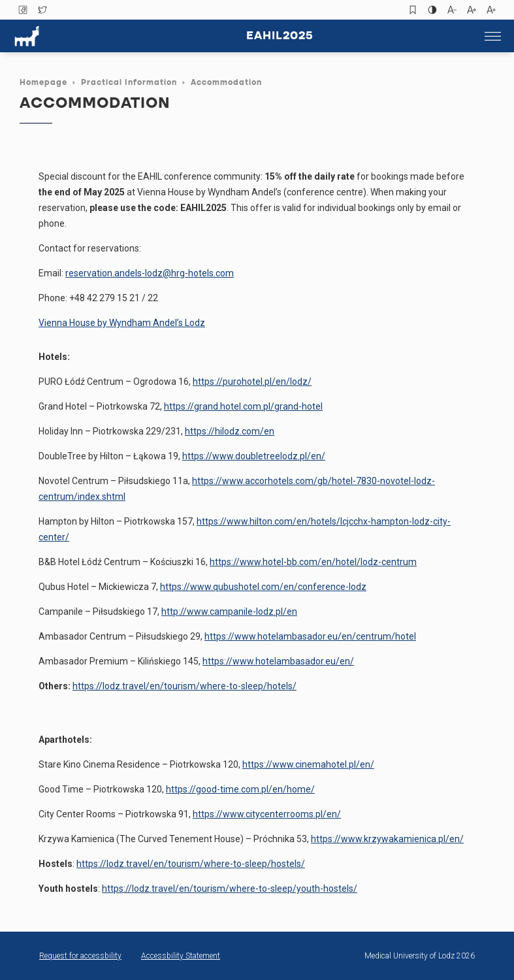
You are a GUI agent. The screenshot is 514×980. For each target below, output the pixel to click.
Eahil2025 (280, 36)
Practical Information (129, 83)
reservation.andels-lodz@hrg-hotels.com (150, 273)
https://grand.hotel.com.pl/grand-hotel (243, 406)
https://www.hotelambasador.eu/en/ (278, 661)
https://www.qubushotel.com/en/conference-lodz (263, 587)
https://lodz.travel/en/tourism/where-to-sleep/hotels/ (185, 686)
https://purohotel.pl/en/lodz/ (252, 382)
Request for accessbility (80, 956)
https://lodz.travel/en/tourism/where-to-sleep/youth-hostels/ (230, 889)
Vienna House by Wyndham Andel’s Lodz (122, 323)
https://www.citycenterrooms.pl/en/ (267, 814)
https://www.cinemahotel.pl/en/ (308, 764)
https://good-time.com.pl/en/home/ (240, 789)
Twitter (42, 10)
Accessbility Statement (181, 956)
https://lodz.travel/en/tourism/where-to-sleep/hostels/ (191, 864)
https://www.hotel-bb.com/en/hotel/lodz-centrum (313, 562)
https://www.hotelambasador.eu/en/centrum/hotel (310, 636)
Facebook (23, 10)
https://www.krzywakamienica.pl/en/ (387, 839)
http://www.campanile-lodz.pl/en (229, 612)
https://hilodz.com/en (230, 431)
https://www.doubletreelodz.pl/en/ (254, 456)
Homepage (43, 83)
